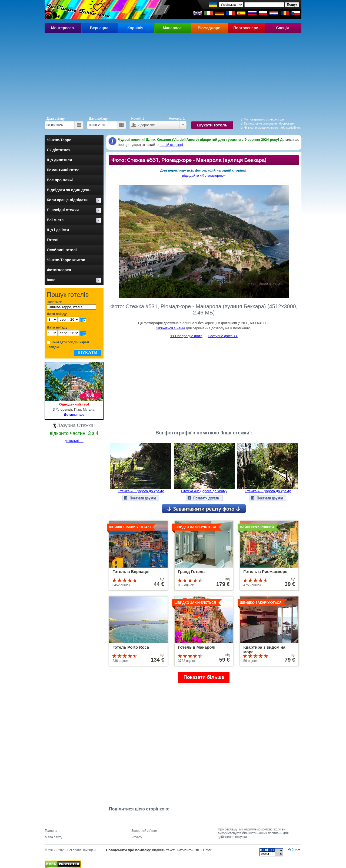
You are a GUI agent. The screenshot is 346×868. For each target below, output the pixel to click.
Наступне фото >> (223, 336)
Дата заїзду (56, 119)
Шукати (88, 353)
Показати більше (204, 677)
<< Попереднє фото (186, 336)
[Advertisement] (173, 74)
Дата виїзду (98, 119)
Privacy (137, 837)
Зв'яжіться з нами (171, 328)
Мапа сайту (54, 837)
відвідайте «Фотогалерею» (204, 175)
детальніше (74, 441)
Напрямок (54, 302)
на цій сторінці (171, 145)
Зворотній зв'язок (144, 831)
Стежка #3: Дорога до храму (141, 491)
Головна (51, 831)
